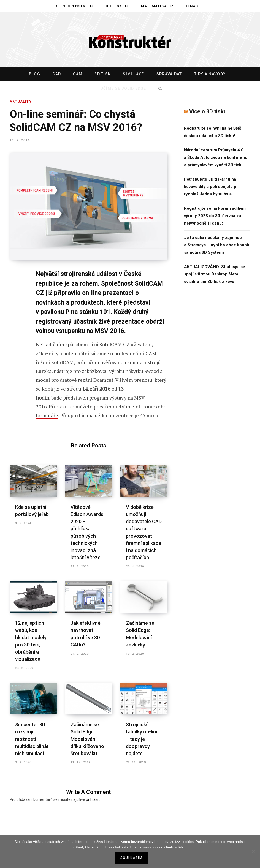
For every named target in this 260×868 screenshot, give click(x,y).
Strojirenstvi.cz (75, 6)
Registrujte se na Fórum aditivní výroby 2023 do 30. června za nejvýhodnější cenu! (215, 216)
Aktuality (21, 102)
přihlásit (93, 799)
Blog (35, 74)
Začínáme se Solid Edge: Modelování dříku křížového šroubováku (87, 739)
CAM (78, 74)
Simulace (133, 74)
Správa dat (169, 74)
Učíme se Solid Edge (123, 88)
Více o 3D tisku (208, 111)
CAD (57, 74)
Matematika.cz (157, 6)
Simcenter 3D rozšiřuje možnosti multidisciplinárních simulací (32, 739)
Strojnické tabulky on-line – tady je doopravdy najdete (142, 739)
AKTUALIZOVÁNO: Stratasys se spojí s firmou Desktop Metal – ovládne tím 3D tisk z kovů (215, 274)
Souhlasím (131, 858)
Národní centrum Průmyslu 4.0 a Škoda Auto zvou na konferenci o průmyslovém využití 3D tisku (216, 157)
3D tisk (103, 74)
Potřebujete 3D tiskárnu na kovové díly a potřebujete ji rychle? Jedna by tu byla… (210, 187)
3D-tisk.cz (117, 6)
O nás (192, 6)
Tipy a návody (210, 74)
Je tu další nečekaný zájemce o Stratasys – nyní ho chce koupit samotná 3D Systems (217, 245)
